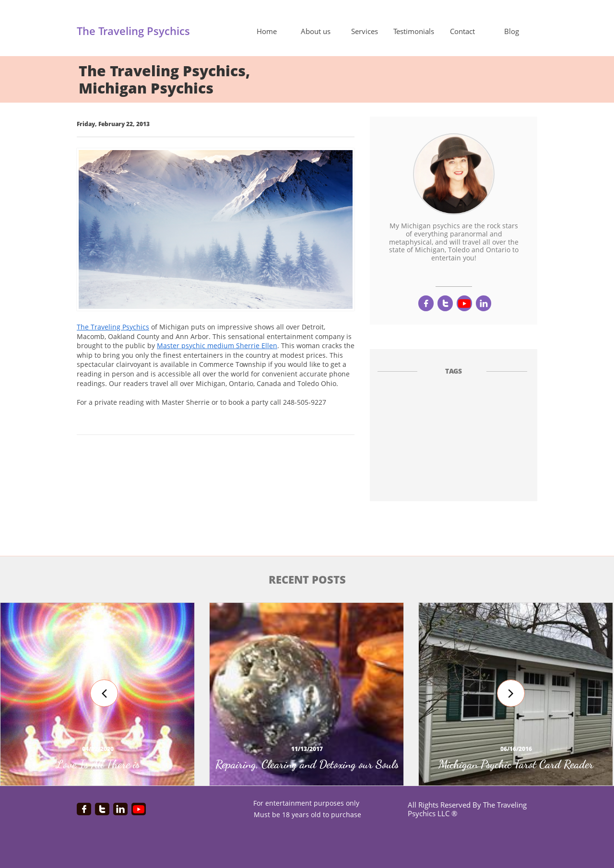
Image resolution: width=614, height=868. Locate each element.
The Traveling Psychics (113, 327)
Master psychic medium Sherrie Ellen (217, 346)
